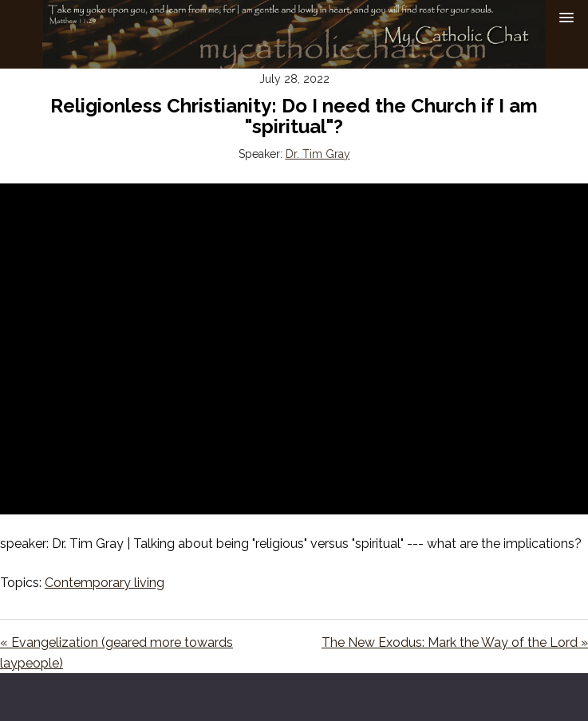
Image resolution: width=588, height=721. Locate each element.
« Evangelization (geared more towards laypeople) (116, 653)
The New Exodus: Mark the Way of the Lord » (455, 642)
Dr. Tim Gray (318, 154)
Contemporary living (105, 583)
